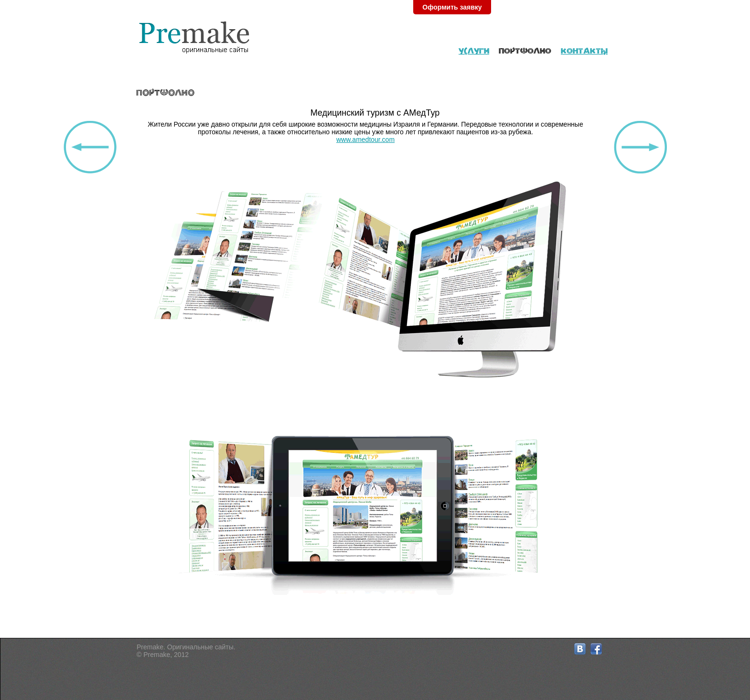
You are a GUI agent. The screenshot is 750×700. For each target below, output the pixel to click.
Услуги (474, 51)
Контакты (584, 51)
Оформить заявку (452, 7)
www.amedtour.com (365, 140)
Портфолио (525, 51)
